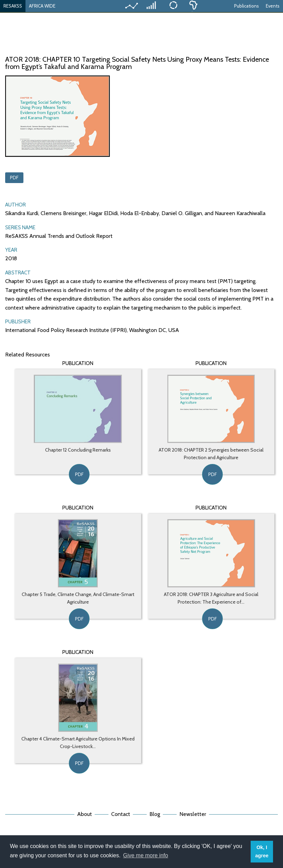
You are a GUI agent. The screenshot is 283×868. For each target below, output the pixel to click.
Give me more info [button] (146, 855)
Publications (247, 6)
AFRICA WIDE (42, 6)
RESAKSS (13, 6)
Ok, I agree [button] (262, 851)
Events (273, 6)
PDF (14, 178)
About (85, 814)
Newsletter (193, 814)
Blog (155, 814)
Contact (121, 814)
